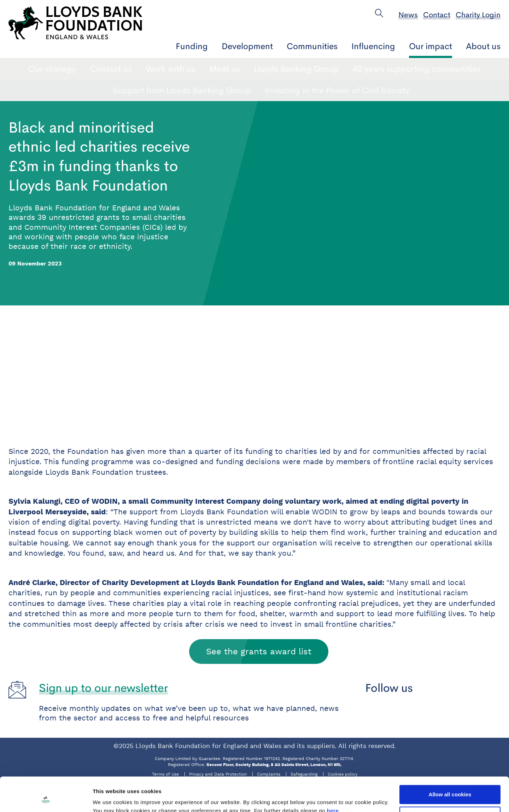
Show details (109, 798)
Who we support (342, 69)
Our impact (431, 46)
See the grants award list (259, 651)
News (408, 15)
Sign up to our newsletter (103, 688)
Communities (312, 46)
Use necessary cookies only (450, 784)
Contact (437, 15)
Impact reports (232, 69)
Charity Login (478, 15)
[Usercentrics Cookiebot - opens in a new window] (46, 798)
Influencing (373, 46)
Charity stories (163, 69)
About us (483, 46)
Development (247, 46)
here (333, 779)
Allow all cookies (450, 762)
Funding (192, 46)
